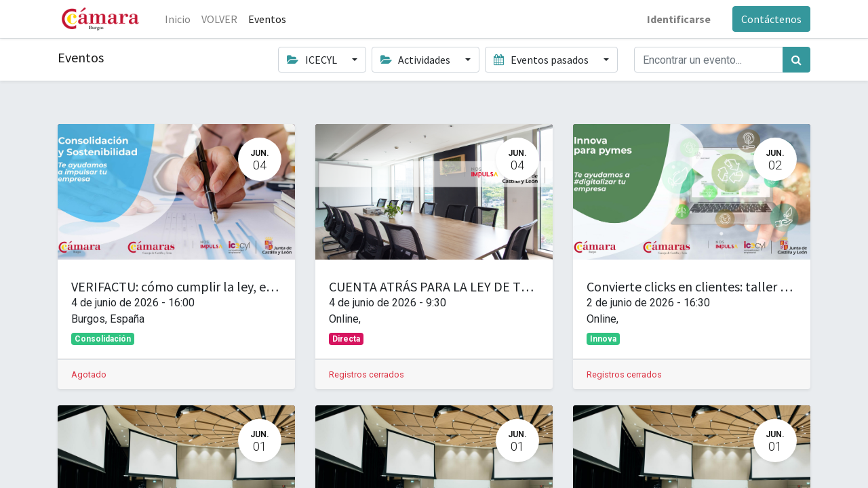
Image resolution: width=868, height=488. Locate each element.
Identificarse (679, 19)
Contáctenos (771, 19)
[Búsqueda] (796, 60)
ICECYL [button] (313, 60)
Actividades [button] (416, 60)
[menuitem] (178, 19)
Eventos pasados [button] (542, 60)
